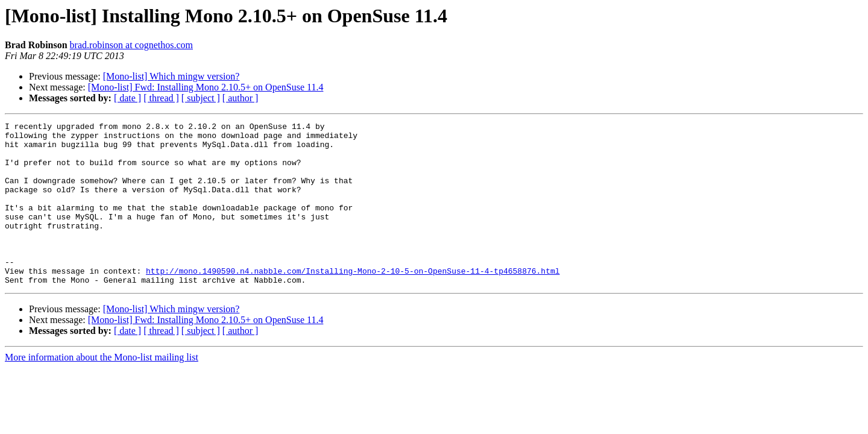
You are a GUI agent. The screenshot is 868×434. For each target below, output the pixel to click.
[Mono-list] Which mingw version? (171, 76)
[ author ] (241, 98)
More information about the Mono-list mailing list (102, 390)
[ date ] (127, 98)
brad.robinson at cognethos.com (131, 45)
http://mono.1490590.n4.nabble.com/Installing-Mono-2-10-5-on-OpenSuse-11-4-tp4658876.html (353, 301)
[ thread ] (161, 98)
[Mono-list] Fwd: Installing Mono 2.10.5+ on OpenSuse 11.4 (206, 87)
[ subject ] (201, 98)
